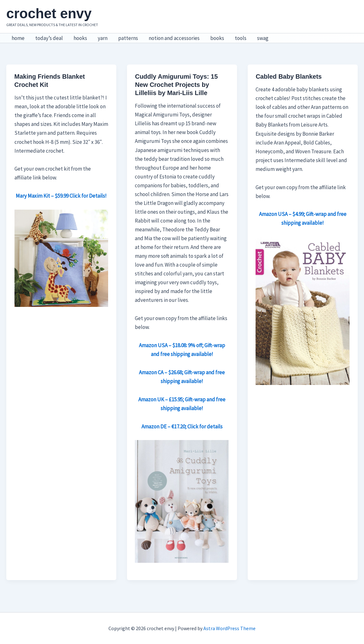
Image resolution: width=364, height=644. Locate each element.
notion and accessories (174, 38)
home (18, 38)
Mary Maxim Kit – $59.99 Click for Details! (61, 196)
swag (263, 38)
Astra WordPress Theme (229, 628)
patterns (128, 38)
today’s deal (49, 38)
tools (241, 38)
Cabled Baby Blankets (289, 76)
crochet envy (49, 13)
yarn (103, 38)
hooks (80, 38)
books (217, 38)
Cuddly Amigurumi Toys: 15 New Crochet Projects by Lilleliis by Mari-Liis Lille (176, 85)
